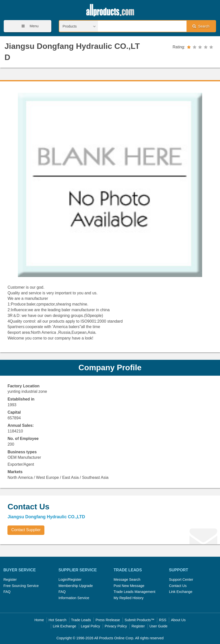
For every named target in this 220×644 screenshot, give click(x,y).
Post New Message (129, 586)
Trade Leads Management (134, 592)
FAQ (7, 592)
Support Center (181, 580)
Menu (28, 26)
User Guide (159, 626)
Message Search (127, 580)
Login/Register (70, 580)
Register (10, 580)
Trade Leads (81, 620)
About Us (178, 620)
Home (39, 620)
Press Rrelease (108, 620)
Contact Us (178, 586)
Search (201, 26)
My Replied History (129, 598)
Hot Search (58, 620)
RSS (163, 620)
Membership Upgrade (76, 586)
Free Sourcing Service (21, 586)
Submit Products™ (139, 620)
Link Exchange (181, 592)
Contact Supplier (26, 530)
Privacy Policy (116, 626)
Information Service (74, 598)
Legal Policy (91, 626)
